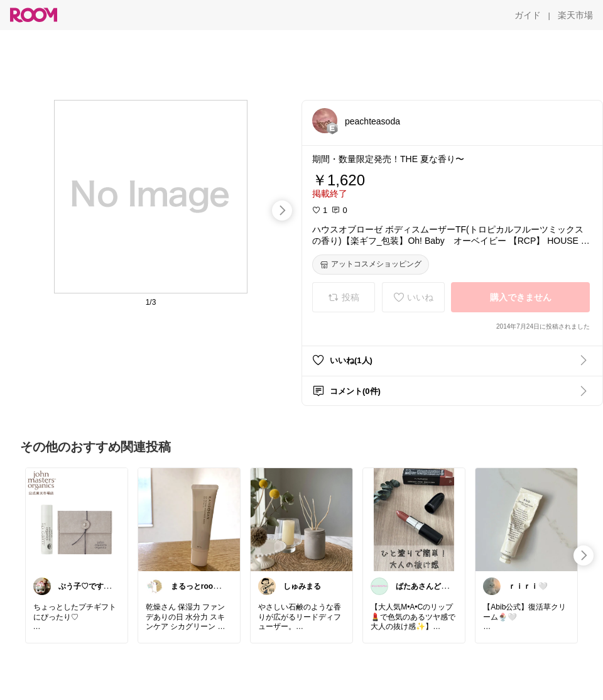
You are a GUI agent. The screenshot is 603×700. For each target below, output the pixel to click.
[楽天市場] (575, 15)
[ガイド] (528, 15)
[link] (77, 519)
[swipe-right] (282, 211)
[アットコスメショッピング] (371, 265)
